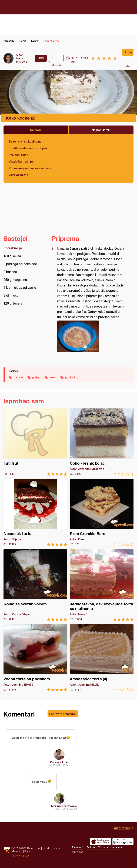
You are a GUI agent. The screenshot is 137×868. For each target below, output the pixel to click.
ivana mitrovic (22, 60)
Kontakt (28, 851)
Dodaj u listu (128, 53)
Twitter (91, 847)
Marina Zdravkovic (64, 806)
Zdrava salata (19, 175)
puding (36, 377)
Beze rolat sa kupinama (25, 141)
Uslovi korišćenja (51, 848)
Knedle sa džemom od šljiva (28, 148)
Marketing (17, 851)
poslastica (72, 377)
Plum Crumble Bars (102, 512)
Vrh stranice (122, 828)
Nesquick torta (35, 512)
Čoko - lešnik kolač (102, 442)
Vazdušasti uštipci (22, 161)
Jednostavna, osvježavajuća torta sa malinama (102, 585)
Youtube (103, 847)
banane (18, 377)
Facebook (78, 847)
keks (53, 377)
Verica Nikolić (59, 762)
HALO (27, 856)
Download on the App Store (100, 841)
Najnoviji (36, 130)
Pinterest (77, 852)
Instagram (117, 847)
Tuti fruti (35, 442)
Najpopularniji (101, 130)
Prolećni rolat (18, 155)
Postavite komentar (63, 714)
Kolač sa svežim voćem (35, 585)
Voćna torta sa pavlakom (35, 658)
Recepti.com (69, 7)
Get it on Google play (123, 841)
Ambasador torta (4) (102, 658)
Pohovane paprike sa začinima (30, 168)
